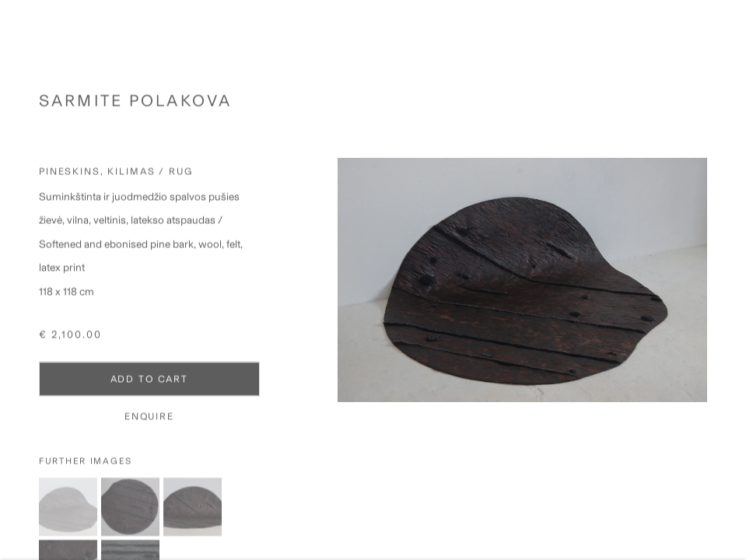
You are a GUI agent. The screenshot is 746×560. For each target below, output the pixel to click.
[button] (68, 515)
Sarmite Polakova (135, 108)
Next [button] (730, 280)
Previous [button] (16, 280)
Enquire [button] (149, 423)
